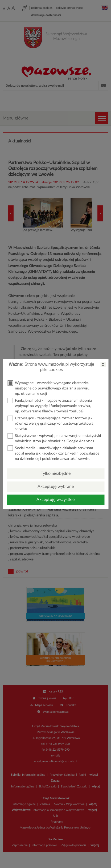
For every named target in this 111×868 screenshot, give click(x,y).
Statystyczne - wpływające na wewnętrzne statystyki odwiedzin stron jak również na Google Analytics (54, 438)
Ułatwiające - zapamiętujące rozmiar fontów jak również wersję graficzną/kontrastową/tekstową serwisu (50, 423)
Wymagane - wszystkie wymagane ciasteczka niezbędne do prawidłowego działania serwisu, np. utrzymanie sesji (49, 388)
